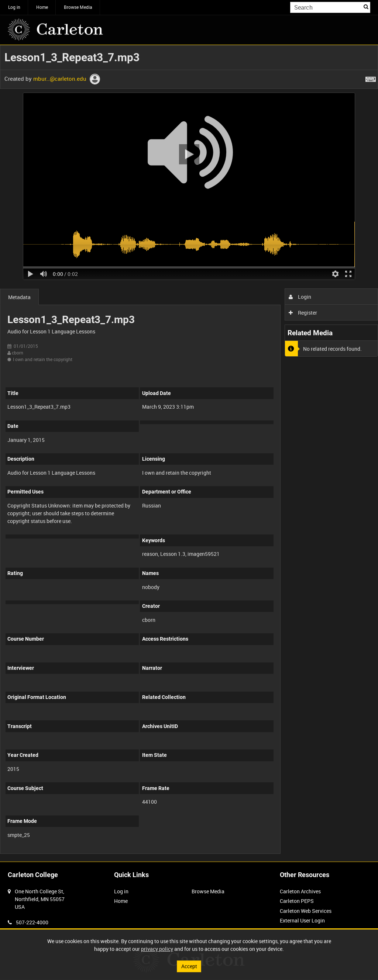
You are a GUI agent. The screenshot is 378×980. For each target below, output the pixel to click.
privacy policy (157, 949)
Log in (14, 7)
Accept (189, 966)
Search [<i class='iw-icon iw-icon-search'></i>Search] (366, 7)
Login (300, 297)
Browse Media (78, 7)
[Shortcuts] (371, 78)
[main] (189, 453)
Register (303, 313)
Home (42, 7)
